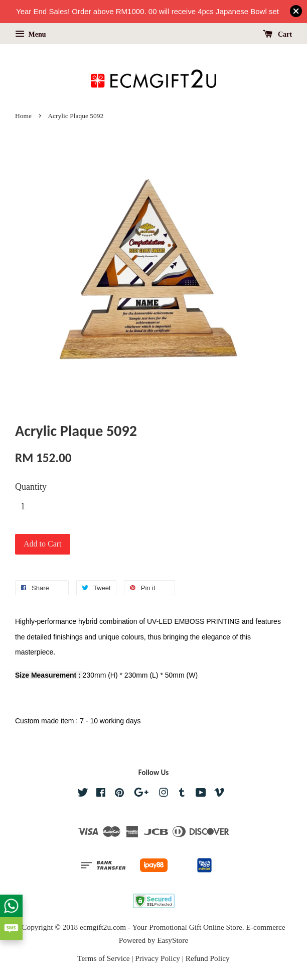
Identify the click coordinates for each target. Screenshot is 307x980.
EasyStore (173, 940)
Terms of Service (103, 958)
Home (23, 116)
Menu (31, 34)
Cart (278, 34)
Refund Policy (208, 958)
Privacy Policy (158, 958)
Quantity (31, 487)
